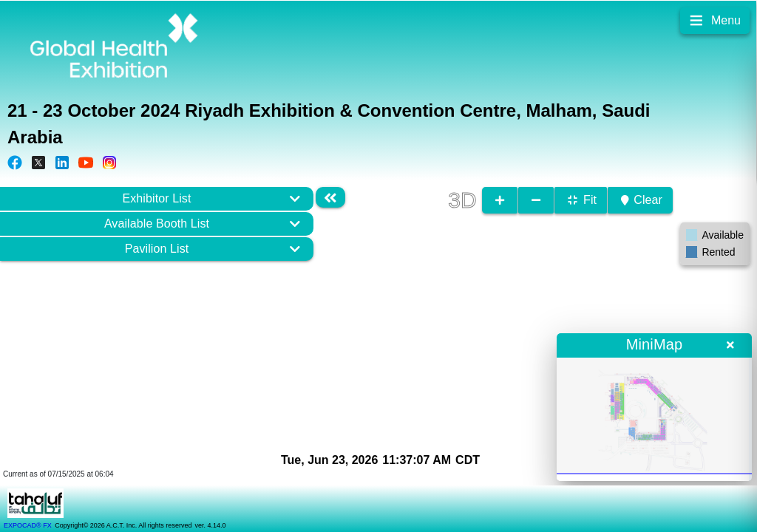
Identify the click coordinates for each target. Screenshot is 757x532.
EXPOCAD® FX (28, 525)
